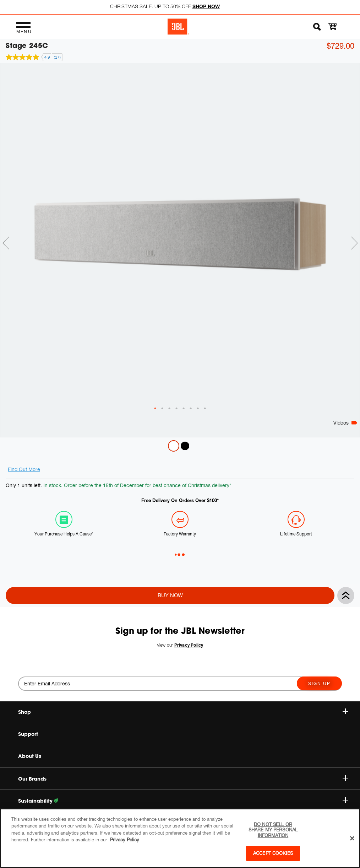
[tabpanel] (180, 234)
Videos (341, 423)
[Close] (352, 839)
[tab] (155, 409)
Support (28, 734)
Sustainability (183, 801)
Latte (174, 446)
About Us (30, 756)
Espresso (185, 446)
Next (354, 243)
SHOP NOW (206, 6)
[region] (180, 838)
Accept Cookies (273, 853)
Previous (6, 243)
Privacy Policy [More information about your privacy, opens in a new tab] (125, 840)
